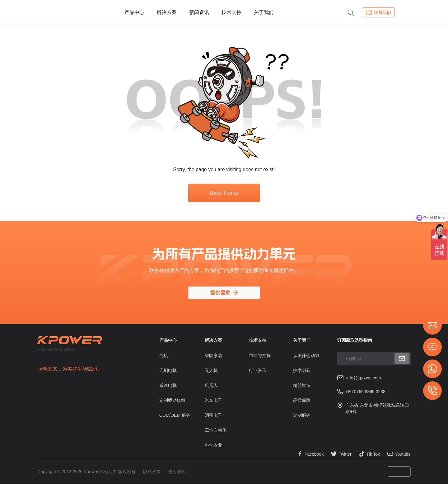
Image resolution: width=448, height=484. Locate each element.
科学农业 (213, 445)
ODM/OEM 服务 (175, 415)
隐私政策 (152, 472)
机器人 (211, 385)
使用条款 (177, 472)
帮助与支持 (260, 355)
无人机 (211, 370)
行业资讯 (258, 370)
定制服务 (302, 415)
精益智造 (302, 385)
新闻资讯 (199, 12)
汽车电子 (213, 400)
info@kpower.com (364, 378)
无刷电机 (168, 370)
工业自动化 (216, 430)
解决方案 (167, 12)
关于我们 (264, 12)
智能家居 (213, 355)
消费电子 (213, 415)
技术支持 (231, 12)
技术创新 (302, 370)
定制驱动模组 (172, 400)
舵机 (164, 355)
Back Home (224, 193)
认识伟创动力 (306, 355)
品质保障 (302, 400)
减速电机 (168, 385)
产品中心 (134, 12)
